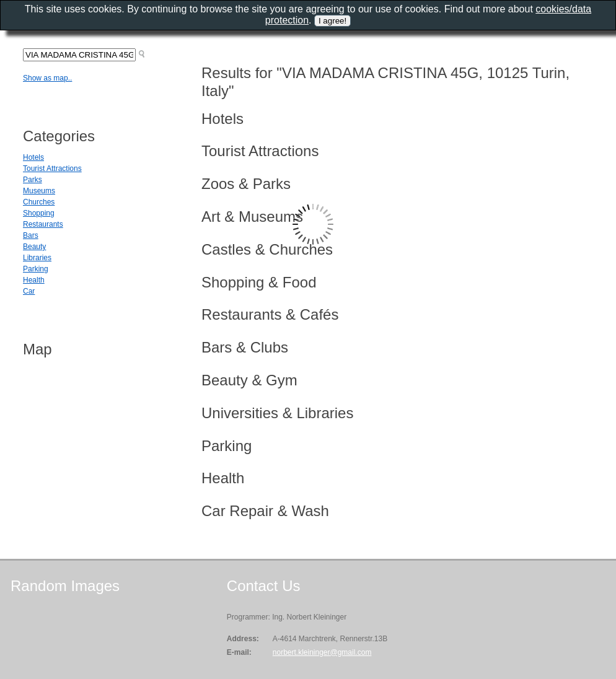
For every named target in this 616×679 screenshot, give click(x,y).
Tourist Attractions (52, 169)
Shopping (39, 213)
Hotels (33, 157)
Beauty (34, 247)
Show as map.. (47, 78)
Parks (33, 180)
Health (34, 280)
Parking (36, 269)
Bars (31, 235)
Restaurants (43, 224)
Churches (39, 202)
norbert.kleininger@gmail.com (322, 652)
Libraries (37, 258)
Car (29, 291)
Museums (39, 191)
